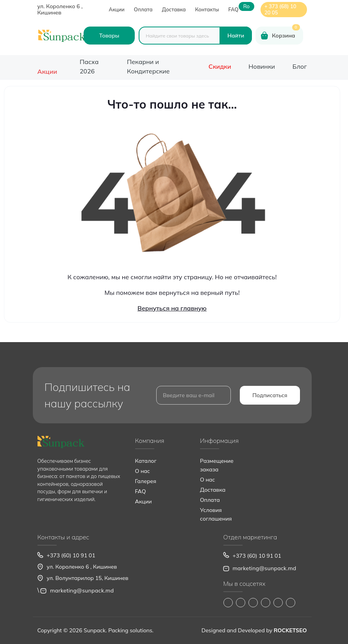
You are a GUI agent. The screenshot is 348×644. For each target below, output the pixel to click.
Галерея (146, 481)
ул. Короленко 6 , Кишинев (60, 9)
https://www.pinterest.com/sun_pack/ (291, 603)
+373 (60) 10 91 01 (71, 555)
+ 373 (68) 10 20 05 (280, 9)
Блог (300, 66)
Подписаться (270, 395)
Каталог (146, 461)
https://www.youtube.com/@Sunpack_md (266, 603)
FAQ (234, 9)
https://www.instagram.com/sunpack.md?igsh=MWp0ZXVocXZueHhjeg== (241, 603)
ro (246, 6)
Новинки (262, 66)
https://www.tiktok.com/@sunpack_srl (253, 603)
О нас (143, 471)
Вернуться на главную (172, 308)
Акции (117, 9)
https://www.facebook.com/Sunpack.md (228, 603)
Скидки (220, 66)
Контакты (207, 9)
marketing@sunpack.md (82, 590)
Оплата (143, 9)
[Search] (236, 36)
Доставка (174, 9)
